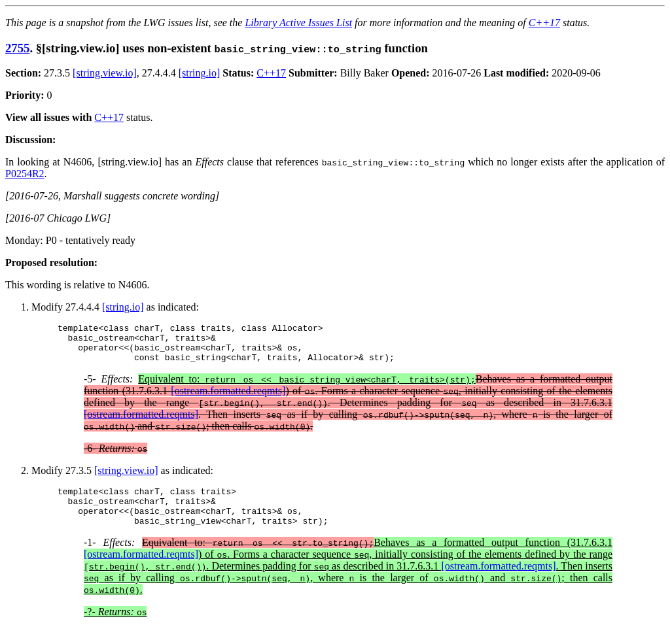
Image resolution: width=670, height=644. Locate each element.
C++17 (544, 23)
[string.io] (200, 73)
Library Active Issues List (298, 23)
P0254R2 (25, 174)
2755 (17, 48)
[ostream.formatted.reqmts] (228, 398)
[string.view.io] (105, 73)
